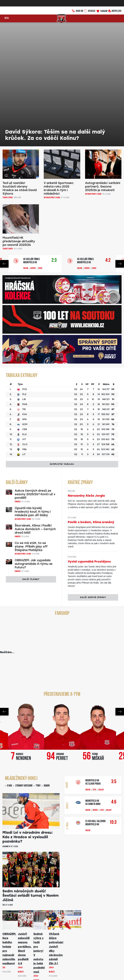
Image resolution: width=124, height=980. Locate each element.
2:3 (54, 137)
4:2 (108, 137)
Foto (94, 667)
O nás (10, 663)
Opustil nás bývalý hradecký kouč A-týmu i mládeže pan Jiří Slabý (33, 388)
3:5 (114, 659)
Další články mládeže (31, 869)
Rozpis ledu (115, 11)
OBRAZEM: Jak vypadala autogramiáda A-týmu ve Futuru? (34, 441)
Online (26, 145)
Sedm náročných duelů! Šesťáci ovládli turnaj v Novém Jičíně (31, 772)
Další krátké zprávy (93, 474)
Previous (4, 141)
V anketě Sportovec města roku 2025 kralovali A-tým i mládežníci (59, 65)
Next (120, 141)
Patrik (98, 633)
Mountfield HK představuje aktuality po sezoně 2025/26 (19, 118)
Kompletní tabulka (62, 341)
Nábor (47, 663)
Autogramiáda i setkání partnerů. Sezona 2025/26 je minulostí (103, 63)
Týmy (38, 663)
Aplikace (90, 10)
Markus (23, 633)
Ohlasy (101, 667)
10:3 (113, 699)
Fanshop (102, 11)
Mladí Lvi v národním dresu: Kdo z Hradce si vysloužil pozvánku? (28, 714)
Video (40, 145)
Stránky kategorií (24, 663)
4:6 (114, 679)
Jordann (62, 633)
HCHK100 (78, 10)
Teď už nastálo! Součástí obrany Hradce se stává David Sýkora (20, 65)
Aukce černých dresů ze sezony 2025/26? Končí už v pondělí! (35, 371)
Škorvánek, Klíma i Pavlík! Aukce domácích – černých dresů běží (35, 406)
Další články (31, 456)
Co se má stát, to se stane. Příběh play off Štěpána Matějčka (31, 423)
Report (33, 145)
